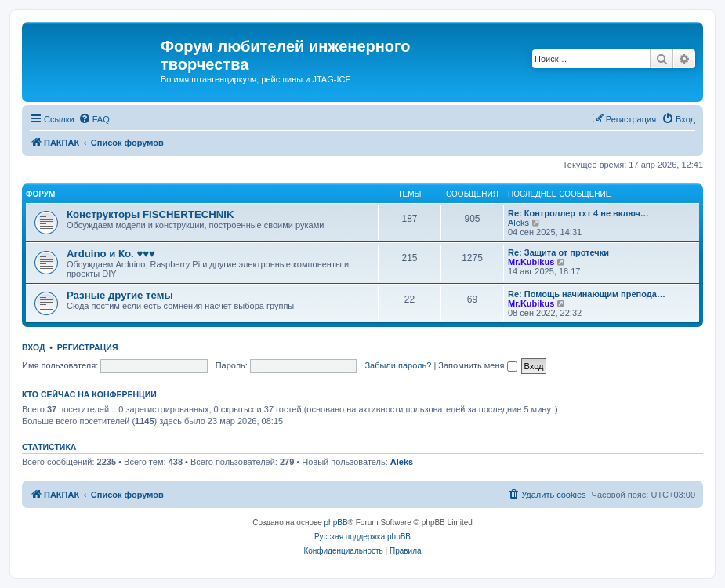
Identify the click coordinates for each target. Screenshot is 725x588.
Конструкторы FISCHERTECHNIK (150, 214)
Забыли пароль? (398, 365)
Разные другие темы (120, 295)
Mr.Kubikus (531, 262)
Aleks (518, 223)
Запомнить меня (477, 365)
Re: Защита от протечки (558, 252)
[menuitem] (94, 119)
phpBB (336, 523)
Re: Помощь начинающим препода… (587, 294)
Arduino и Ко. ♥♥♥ (111, 254)
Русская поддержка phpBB (362, 537)
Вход (33, 347)
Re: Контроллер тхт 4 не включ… (578, 213)
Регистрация (88, 347)
